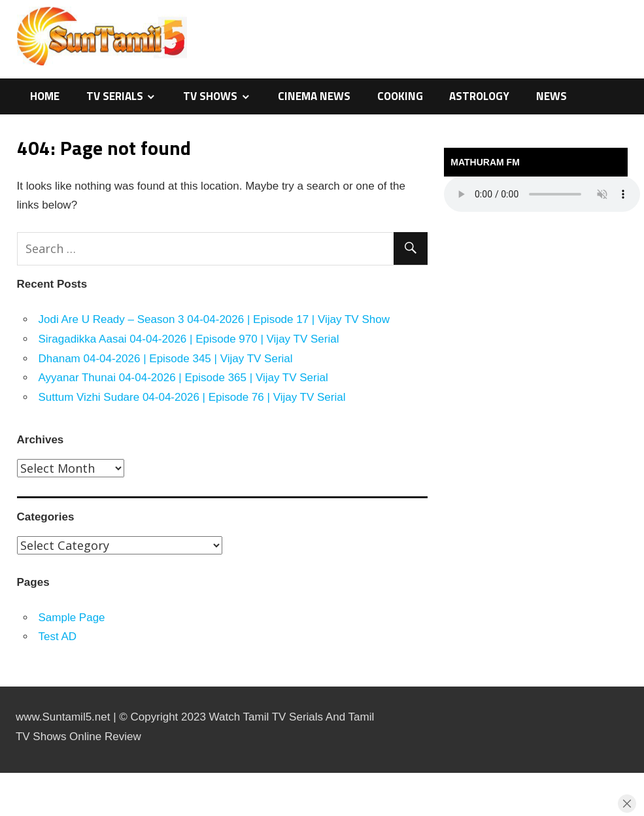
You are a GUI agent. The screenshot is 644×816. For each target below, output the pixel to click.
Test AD (58, 637)
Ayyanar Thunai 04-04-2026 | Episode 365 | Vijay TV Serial (183, 378)
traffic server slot (3, 814)
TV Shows (210, 96)
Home (45, 96)
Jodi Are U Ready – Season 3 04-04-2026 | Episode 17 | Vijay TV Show (214, 319)
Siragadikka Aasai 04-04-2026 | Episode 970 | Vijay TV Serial (189, 339)
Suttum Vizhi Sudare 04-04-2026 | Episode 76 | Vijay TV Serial (192, 397)
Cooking (400, 96)
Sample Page (72, 618)
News (551, 96)
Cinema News (314, 96)
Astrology (479, 96)
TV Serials (115, 96)
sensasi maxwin (3, 773)
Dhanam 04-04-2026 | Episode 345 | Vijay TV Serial (166, 359)
